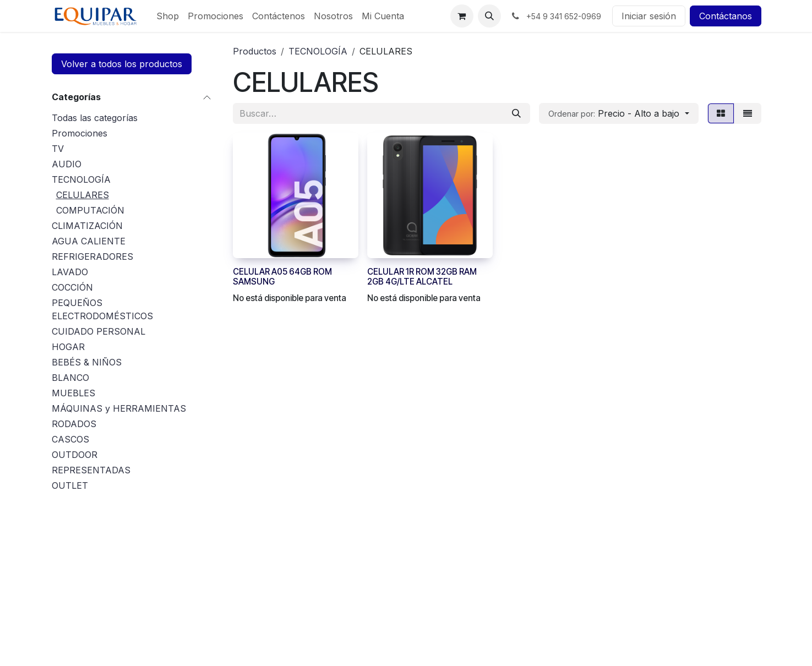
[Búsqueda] (516, 113)
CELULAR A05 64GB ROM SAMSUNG (282, 277)
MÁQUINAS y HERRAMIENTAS (119, 408)
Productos (255, 51)
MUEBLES (73, 393)
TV (58, 149)
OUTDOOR (75, 455)
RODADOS (74, 424)
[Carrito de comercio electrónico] (462, 16)
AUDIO (67, 164)
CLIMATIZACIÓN (87, 226)
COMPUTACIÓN (90, 210)
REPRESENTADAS (91, 470)
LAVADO (70, 272)
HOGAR (68, 347)
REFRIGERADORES (92, 256)
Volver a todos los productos (122, 64)
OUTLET (70, 485)
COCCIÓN (72, 287)
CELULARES (83, 195)
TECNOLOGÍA (81, 179)
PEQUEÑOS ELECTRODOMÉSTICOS (102, 309)
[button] (489, 16)
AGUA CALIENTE (89, 241)
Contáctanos (726, 16)
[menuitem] (168, 16)
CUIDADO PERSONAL (99, 331)
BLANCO (70, 378)
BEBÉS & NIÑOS (87, 362)
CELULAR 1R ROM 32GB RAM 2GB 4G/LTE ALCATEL (422, 277)
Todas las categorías (95, 118)
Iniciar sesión (649, 16)
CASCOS (70, 439)
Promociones (80, 133)
